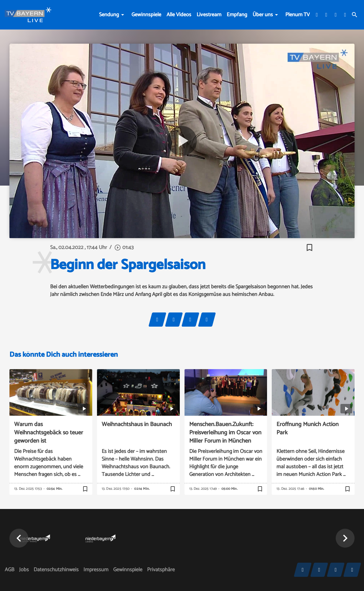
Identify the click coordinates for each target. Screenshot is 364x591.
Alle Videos (179, 15)
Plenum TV (298, 15)
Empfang (237, 15)
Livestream (209, 15)
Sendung (109, 15)
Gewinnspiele (146, 15)
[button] (19, 538)
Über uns (263, 15)
